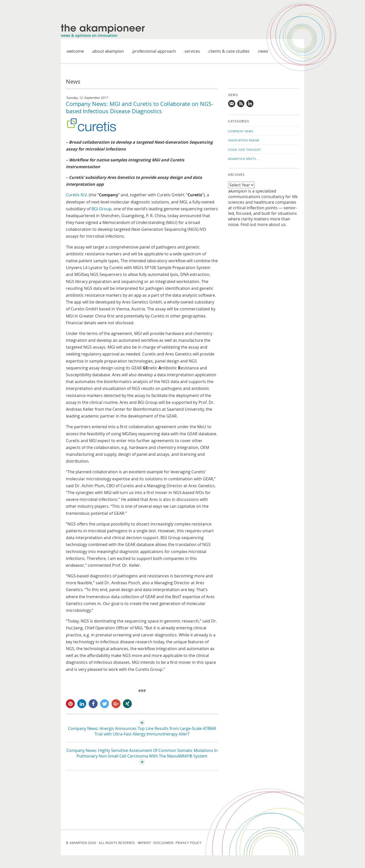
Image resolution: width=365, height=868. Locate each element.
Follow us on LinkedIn (250, 104)
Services (192, 51)
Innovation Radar (244, 140)
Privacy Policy (189, 843)
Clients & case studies (229, 51)
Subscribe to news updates (241, 104)
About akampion (108, 51)
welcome (75, 51)
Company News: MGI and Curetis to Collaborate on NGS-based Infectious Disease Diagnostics (140, 107)
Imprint (145, 843)
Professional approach (154, 51)
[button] (70, 704)
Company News (241, 131)
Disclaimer (163, 843)
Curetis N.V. (77, 195)
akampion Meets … (244, 159)
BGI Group (102, 209)
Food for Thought (245, 150)
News (263, 51)
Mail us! (232, 104)
